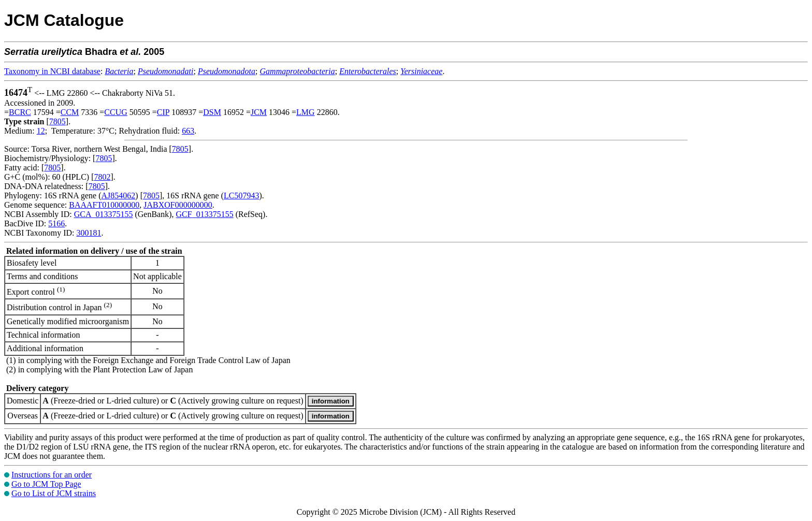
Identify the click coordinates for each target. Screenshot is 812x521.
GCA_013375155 (104, 214)
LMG (306, 112)
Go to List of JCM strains (54, 493)
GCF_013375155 (205, 214)
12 (41, 131)
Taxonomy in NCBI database (52, 71)
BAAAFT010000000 (104, 205)
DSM (212, 112)
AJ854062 (119, 196)
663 (188, 131)
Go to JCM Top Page (46, 484)
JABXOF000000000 (178, 205)
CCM (70, 112)
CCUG (115, 112)
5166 (56, 223)
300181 (89, 233)
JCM (259, 112)
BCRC (20, 112)
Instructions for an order (52, 475)
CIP (163, 112)
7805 (57, 121)
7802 (102, 177)
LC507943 (241, 196)
